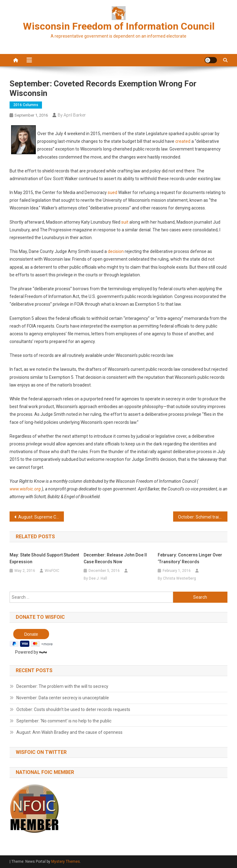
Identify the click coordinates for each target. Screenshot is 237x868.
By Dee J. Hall (95, 578)
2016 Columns (26, 105)
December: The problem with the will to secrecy (62, 686)
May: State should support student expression (44, 558)
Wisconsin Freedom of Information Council (119, 26)
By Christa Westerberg (177, 578)
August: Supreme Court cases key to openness (41, 517)
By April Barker (72, 115)
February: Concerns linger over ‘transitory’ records (190, 558)
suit (125, 222)
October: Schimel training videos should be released (203, 517)
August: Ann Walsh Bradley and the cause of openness (69, 732)
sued (112, 192)
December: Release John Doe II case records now (115, 558)
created (183, 141)
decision (116, 251)
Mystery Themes (66, 862)
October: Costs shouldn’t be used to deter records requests (73, 709)
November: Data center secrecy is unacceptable (63, 698)
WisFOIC (52, 571)
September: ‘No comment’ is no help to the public (64, 721)
